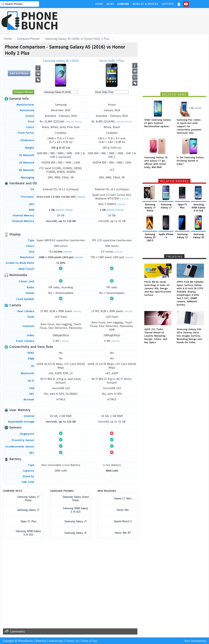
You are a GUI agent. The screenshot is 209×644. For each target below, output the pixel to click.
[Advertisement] (143, 21)
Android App (56, 641)
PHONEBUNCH (40, 21)
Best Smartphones (195, 641)
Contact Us (72, 641)
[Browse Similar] (64, 210)
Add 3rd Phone (19, 73)
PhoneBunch (25, 641)
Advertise (41, 641)
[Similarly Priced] (74, 122)
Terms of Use (89, 641)
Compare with (13, 491)
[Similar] (81, 197)
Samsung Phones (62, 491)
